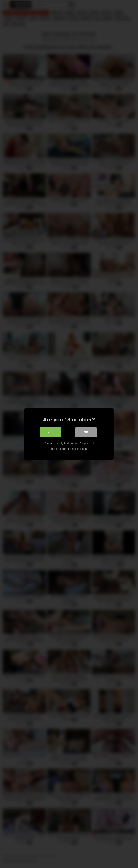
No (86, 432)
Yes (51, 432)
